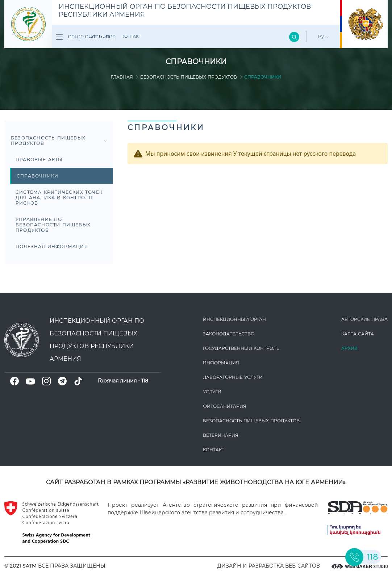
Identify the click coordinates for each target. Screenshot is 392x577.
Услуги (212, 392)
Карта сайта (358, 334)
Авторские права (364, 319)
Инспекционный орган (234, 319)
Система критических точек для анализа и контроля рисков (59, 198)
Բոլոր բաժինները (86, 37)
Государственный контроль (241, 348)
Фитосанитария (225, 406)
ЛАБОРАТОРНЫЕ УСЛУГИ (233, 377)
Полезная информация (52, 246)
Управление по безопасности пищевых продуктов (53, 225)
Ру (324, 36)
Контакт (131, 36)
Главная (122, 77)
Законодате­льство (229, 334)
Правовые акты (39, 160)
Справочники (37, 176)
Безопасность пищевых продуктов (189, 77)
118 (145, 381)
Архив (349, 348)
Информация (221, 363)
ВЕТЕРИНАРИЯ (221, 435)
